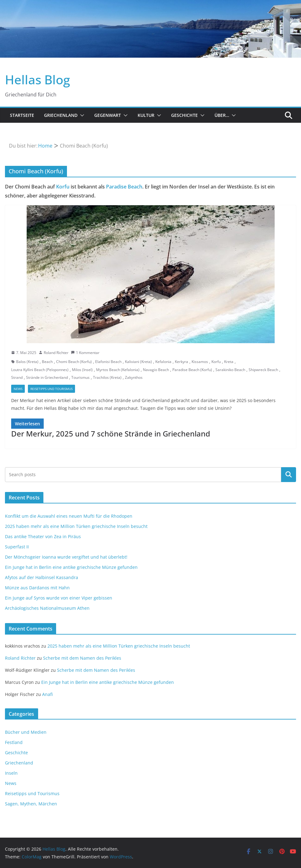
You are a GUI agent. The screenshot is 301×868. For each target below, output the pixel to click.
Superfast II (17, 547)
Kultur (146, 115)
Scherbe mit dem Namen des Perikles (82, 658)
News (18, 389)
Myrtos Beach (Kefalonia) (118, 370)
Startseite (22, 115)
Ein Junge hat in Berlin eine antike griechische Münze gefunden (71, 567)
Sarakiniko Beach (230, 370)
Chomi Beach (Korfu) (74, 362)
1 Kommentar (85, 353)
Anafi (47, 694)
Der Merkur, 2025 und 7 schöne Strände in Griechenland (111, 434)
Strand (17, 377)
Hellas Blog (38, 80)
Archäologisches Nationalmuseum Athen (47, 608)
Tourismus (80, 377)
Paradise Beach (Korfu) (192, 370)
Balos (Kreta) (27, 362)
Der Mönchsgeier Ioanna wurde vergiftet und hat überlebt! (66, 557)
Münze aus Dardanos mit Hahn (37, 588)
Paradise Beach (124, 187)
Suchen (289, 474)
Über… (222, 115)
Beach (47, 362)
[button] (81, 115)
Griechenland (61, 115)
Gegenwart (108, 115)
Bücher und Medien (26, 732)
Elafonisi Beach (108, 362)
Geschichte (184, 115)
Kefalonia (163, 362)
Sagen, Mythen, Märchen (31, 804)
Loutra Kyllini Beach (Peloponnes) (40, 370)
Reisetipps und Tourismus (51, 389)
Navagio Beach (156, 370)
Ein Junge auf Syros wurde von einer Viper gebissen (59, 598)
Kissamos (200, 362)
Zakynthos (134, 377)
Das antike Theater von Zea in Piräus (43, 536)
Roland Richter (56, 353)
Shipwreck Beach (263, 370)
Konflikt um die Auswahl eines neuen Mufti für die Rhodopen (69, 516)
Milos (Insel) (82, 370)
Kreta (229, 362)
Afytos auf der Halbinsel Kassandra (42, 577)
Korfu (63, 187)
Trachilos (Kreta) (107, 377)
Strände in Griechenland (47, 377)
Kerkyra (181, 362)
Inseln (11, 773)
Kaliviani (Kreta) (138, 362)
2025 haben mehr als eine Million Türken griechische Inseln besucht (76, 526)
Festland (14, 742)
